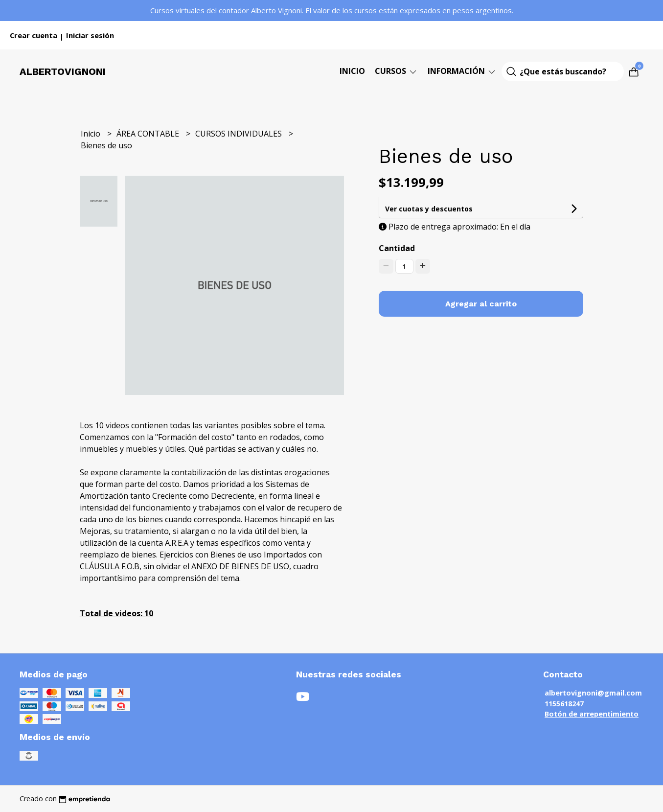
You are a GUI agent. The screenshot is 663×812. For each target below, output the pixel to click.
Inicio (352, 71)
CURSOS (396, 71)
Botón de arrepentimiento (592, 714)
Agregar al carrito (481, 304)
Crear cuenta (34, 35)
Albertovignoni (63, 71)
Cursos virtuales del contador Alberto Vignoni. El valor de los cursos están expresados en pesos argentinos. (332, 10)
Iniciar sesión (90, 35)
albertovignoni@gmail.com (593, 693)
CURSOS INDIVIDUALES (240, 134)
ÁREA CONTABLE (149, 134)
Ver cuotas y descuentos (429, 209)
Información (462, 71)
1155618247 (564, 704)
